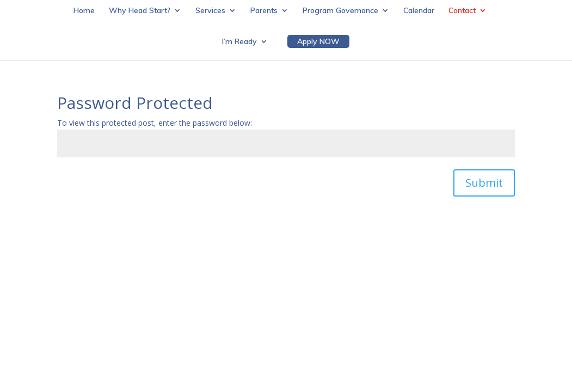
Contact (462, 11)
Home (84, 11)
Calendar (419, 11)
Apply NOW (318, 41)
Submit (484, 183)
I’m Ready (239, 42)
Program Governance (340, 11)
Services (210, 11)
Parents (264, 11)
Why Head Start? (140, 11)
